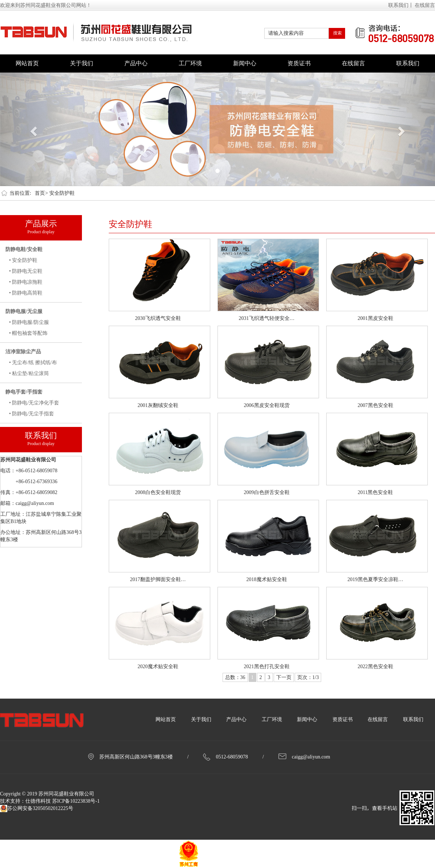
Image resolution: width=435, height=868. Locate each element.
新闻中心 (245, 63)
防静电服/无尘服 (24, 311)
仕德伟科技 (38, 801)
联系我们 (408, 63)
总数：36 (235, 677)
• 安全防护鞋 (23, 260)
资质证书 (299, 63)
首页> (41, 193)
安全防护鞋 (62, 193)
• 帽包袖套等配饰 (28, 333)
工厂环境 (190, 63)
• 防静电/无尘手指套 (32, 414)
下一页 (284, 677)
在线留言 (425, 5)
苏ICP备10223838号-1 (76, 801)
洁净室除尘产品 (23, 352)
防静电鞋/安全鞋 (24, 249)
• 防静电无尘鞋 (26, 271)
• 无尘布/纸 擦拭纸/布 (33, 363)
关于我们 (82, 63)
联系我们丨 (401, 5)
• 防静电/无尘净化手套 (34, 403)
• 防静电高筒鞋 (26, 293)
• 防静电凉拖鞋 (26, 282)
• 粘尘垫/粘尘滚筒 (29, 373)
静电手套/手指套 (24, 392)
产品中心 (136, 63)
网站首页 (27, 63)
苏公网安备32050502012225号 (37, 809)
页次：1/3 (308, 677)
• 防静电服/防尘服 (29, 322)
